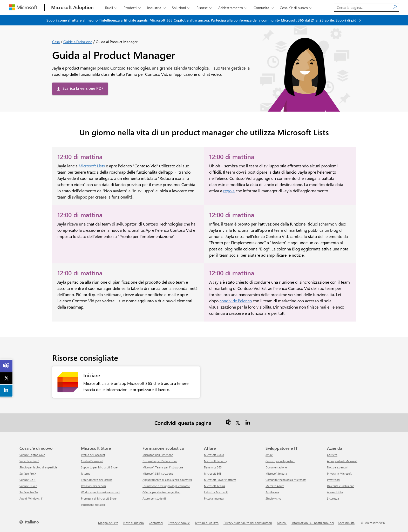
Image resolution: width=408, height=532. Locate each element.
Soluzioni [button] (182, 8)
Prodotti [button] (133, 8)
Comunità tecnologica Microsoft (286, 480)
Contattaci (156, 523)
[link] (6, 366)
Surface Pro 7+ (29, 492)
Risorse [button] (205, 8)
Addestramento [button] (233, 8)
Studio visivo (273, 498)
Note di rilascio (134, 523)
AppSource (272, 492)
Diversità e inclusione (341, 486)
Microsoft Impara (276, 473)
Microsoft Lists (92, 166)
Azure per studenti (154, 498)
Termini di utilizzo (207, 523)
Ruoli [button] (112, 8)
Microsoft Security (215, 461)
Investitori (333, 480)
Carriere (332, 455)
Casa (56, 42)
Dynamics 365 (213, 467)
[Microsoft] (23, 7)
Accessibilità (335, 492)
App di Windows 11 (32, 498)
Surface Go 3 (28, 480)
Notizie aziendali (338, 467)
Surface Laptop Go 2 (32, 455)
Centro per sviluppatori (280, 461)
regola (229, 191)
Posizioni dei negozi (93, 486)
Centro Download (92, 461)
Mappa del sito (108, 523)
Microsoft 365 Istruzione (158, 473)
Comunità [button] (264, 8)
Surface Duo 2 (28, 486)
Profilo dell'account (93, 455)
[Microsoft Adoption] (72, 7)
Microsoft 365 (213, 473)
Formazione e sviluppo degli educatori (166, 486)
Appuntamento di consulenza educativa (167, 480)
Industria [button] (157, 8)
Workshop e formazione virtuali (101, 492)
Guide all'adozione (78, 42)
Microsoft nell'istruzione (158, 455)
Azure (269, 455)
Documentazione (276, 467)
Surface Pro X (28, 473)
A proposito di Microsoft (342, 461)
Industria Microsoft (216, 492)
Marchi (282, 523)
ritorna (86, 473)
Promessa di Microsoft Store (99, 498)
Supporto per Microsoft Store (99, 467)
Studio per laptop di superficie (38, 467)
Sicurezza (333, 498)
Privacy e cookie (179, 523)
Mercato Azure (275, 486)
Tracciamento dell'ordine (97, 480)
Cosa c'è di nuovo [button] (297, 8)
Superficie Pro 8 (29, 461)
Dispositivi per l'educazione (160, 461)
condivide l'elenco (236, 301)
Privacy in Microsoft (339, 473)
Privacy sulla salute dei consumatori (248, 523)
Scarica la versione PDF (83, 88)
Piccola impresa (214, 498)
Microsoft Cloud (214, 455)
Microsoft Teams (215, 486)
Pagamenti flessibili (93, 505)
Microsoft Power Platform (220, 480)
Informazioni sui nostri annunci (313, 523)
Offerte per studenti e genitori (161, 492)
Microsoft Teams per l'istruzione (163, 467)
